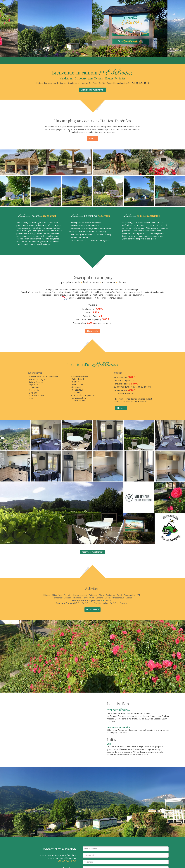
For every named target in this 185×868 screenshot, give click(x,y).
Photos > (121, 408)
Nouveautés (92, 331)
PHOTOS (93, 138)
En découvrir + (92, 609)
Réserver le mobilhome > (93, 552)
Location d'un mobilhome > (93, 90)
